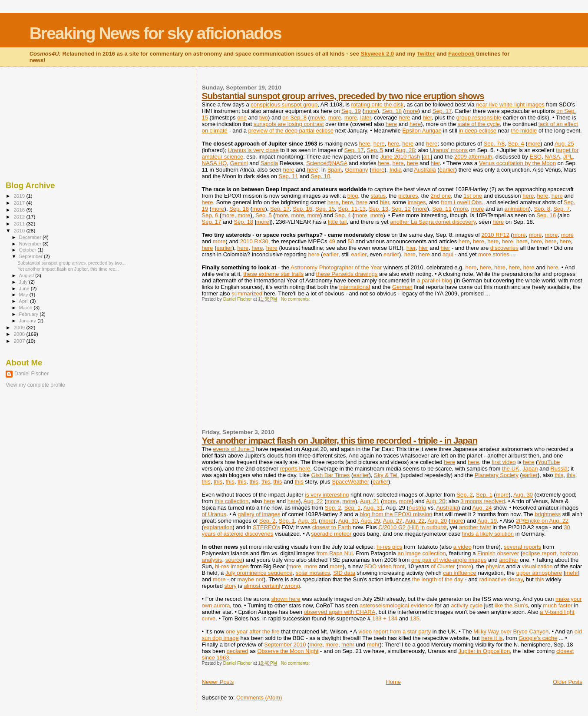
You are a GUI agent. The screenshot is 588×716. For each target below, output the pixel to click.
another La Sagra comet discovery (433, 222)
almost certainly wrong (272, 586)
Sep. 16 (302, 209)
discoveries (504, 248)
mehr (571, 573)
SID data (344, 573)
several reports (522, 547)
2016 (20, 210)
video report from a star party (395, 631)
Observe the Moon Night (288, 651)
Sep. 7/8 (494, 144)
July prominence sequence (259, 573)
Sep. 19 (351, 111)
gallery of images (259, 514)
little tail (337, 222)
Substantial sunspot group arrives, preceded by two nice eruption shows (343, 96)
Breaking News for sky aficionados (155, 33)
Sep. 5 (375, 150)
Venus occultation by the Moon (517, 163)
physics (495, 566)
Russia (559, 469)
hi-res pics (389, 547)
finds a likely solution (488, 534)
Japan (530, 469)
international (355, 287)
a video (462, 547)
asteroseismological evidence (396, 605)
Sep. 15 (325, 209)
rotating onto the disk (378, 104)
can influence (460, 573)
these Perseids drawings (347, 274)
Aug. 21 (370, 501)
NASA (552, 157)
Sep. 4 (516, 144)
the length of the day (438, 579)
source (234, 560)
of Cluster (443, 566)
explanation (218, 527)
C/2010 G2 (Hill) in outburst (413, 527)
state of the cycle (479, 124)
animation (516, 209)
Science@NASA (327, 163)
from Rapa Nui (334, 553)
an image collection (421, 553)
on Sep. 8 (294, 118)
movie (318, 118)
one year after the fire (253, 631)
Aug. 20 (436, 501)
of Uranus (214, 514)
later (366, 118)
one (242, 118)
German (402, 287)
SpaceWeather (350, 482)
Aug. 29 (370, 521)
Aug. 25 (564, 144)
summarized (247, 293)
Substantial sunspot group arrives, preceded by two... (71, 263)
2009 (20, 327)
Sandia (269, 163)
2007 (20, 341)
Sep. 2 (465, 495)
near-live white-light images (510, 104)
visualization (537, 566)
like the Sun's (511, 605)
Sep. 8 (542, 209)
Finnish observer (498, 553)
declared (238, 651)
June (25, 288)
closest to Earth (332, 527)
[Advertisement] (267, 369)
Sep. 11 (289, 176)
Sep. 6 (210, 215)
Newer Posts (218, 682)
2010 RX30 (254, 241)
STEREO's (266, 527)
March (26, 308)
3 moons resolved (483, 501)
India (396, 170)
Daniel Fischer (31, 374)
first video (504, 462)
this (559, 475)
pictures (408, 196)
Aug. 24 (482, 508)
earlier (447, 170)
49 (332, 241)
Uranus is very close (253, 150)
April (25, 301)
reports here (295, 469)
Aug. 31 (373, 508)
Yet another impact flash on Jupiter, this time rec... (68, 269)
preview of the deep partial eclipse (291, 131)
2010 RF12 (496, 235)
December (31, 237)
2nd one (441, 196)
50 (351, 241)
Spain (335, 170)
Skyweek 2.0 (378, 54)
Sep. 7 (562, 209)
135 (415, 618)
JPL (568, 157)
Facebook (461, 54)
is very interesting (327, 495)
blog (353, 196)
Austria (417, 508)
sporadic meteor (331, 534)
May (24, 295)
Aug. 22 (313, 501)
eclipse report (539, 553)
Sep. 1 (484, 495)
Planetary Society (497, 475)
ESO (536, 157)
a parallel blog (434, 280)
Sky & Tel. (386, 475)
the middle (524, 131)
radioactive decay (501, 579)
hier (427, 118)
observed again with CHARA (340, 612)
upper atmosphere (539, 573)
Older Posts (568, 682)
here (404, 118)
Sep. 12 (401, 209)
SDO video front (385, 566)
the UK (511, 469)
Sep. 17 (442, 111)
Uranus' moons (449, 150)
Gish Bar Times (331, 475)
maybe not (250, 579)
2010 (20, 230)
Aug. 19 (487, 521)
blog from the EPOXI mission (396, 514)
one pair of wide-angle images (449, 560)
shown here (286, 599)
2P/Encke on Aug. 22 (542, 521)
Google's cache (538, 638)
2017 (20, 203)
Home (393, 682)
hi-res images (232, 566)
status (378, 196)
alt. (427, 157)
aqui (448, 254)
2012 (20, 217)
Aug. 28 (405, 150)
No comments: (296, 299)
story (231, 586)
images (417, 202)
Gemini (239, 163)
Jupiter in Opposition (484, 651)
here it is (492, 638)
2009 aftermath (473, 157)
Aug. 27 (393, 521)
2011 (20, 224)
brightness (548, 514)
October (28, 250)
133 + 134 (385, 618)
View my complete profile (35, 385)
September (32, 256)
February (30, 314)
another (509, 560)
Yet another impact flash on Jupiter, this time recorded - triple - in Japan (340, 440)
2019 (20, 196)
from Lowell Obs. (462, 202)
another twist (475, 527)
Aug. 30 (523, 495)
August (27, 275)
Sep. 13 (378, 209)
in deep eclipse (477, 131)
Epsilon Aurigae (422, 131)
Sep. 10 (320, 176)
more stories (494, 254)
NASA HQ (215, 163)
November (31, 244)
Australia (425, 170)
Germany (356, 170)
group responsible (479, 118)
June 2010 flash (400, 157)
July (24, 282)
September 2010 (285, 645)
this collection (231, 501)
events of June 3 (234, 449)
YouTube (549, 462)
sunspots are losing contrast (289, 124)
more (371, 111)
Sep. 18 (392, 111)
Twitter (426, 54)
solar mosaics (313, 573)
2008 (20, 334)
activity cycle (467, 605)
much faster (558, 605)
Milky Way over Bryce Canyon (511, 631)
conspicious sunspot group (284, 104)
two (264, 118)
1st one (473, 196)
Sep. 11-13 (352, 209)
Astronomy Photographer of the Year (336, 267)
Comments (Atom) (259, 698)
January (28, 321)
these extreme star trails (273, 274)
